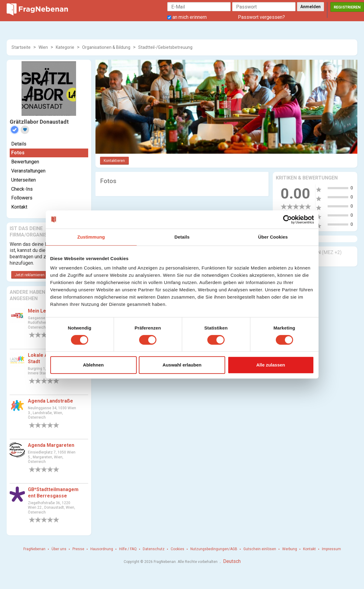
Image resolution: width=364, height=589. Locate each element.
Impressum (331, 549)
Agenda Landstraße (50, 401)
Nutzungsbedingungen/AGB (214, 549)
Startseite (21, 47)
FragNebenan (34, 549)
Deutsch (232, 561)
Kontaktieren (114, 161)
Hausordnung (102, 549)
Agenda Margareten (51, 445)
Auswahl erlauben (182, 365)
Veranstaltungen (28, 171)
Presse (78, 549)
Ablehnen (93, 365)
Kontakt (19, 207)
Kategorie (65, 47)
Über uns (59, 549)
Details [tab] (182, 237)
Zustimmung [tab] (91, 237)
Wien (43, 47)
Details (19, 144)
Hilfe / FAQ (128, 549)
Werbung (290, 549)
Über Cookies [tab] (273, 237)
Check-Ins (22, 189)
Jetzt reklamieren (30, 275)
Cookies (177, 549)
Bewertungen (25, 162)
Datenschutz (154, 549)
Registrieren (347, 7)
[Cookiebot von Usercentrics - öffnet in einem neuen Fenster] (287, 219)
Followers (22, 198)
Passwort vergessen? (261, 17)
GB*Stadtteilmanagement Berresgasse (53, 493)
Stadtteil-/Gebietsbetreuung (165, 47)
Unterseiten (23, 180)
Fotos (18, 153)
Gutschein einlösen (260, 549)
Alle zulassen (270, 365)
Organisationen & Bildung (106, 47)
